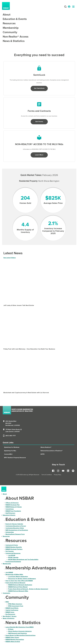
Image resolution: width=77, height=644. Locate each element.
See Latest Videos (10, 258)
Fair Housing (10, 551)
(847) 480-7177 (11, 436)
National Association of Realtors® (52, 451)
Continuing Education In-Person (16, 526)
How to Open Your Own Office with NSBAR (19, 581)
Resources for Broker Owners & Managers (22, 579)
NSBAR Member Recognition (15, 640)
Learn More (39, 155)
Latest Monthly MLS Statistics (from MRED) (20, 627)
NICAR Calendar (13, 557)
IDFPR (42, 454)
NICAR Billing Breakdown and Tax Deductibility (23, 560)
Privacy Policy (58, 475)
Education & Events (15, 19)
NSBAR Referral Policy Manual (18, 587)
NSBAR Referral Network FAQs (18, 591)
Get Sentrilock (39, 88)
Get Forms (39, 122)
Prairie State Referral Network (15, 583)
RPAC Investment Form (16, 606)
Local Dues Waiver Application (18, 577)
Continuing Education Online (15, 528)
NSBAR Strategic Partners (14, 549)
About (7, 15)
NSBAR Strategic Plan (13, 505)
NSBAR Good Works (12, 608)
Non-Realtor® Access (16, 37)
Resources (9, 23)
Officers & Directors (12, 503)
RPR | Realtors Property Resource (15, 458)
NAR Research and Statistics (18, 633)
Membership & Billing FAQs (14, 574)
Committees (10, 509)
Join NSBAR (9, 572)
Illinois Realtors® (46, 447)
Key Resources (10, 614)
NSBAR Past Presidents (13, 511)
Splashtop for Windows (12, 447)
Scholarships (10, 532)
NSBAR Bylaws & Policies (14, 507)
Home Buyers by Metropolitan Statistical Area (20, 635)
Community (10, 32)
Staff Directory (10, 513)
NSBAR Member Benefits (14, 547)
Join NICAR (12, 555)
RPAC (7, 602)
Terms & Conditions (47, 475)
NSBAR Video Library (12, 637)
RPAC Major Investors (15, 604)
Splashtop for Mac (10, 451)
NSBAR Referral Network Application (20, 585)
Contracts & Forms (12, 545)
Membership (11, 28)
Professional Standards (13, 562)
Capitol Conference (12, 610)
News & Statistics (14, 41)
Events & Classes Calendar (14, 524)
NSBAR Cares (10, 612)
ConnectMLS (8, 454)
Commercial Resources (13, 553)
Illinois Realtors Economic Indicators (20, 631)
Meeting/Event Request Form (15, 534)
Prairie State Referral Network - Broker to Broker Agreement (28, 589)
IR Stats (11, 629)
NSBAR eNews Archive (13, 642)
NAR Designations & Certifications (17, 530)
